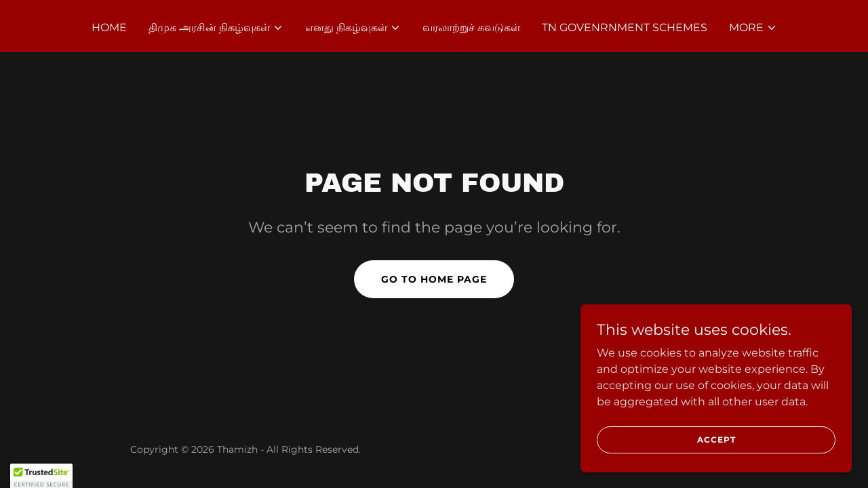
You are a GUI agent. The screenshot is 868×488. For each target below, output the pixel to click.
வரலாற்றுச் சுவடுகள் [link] (471, 27)
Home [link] (109, 27)
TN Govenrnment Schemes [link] (625, 27)
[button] (216, 28)
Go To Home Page (434, 279)
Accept (716, 467)
